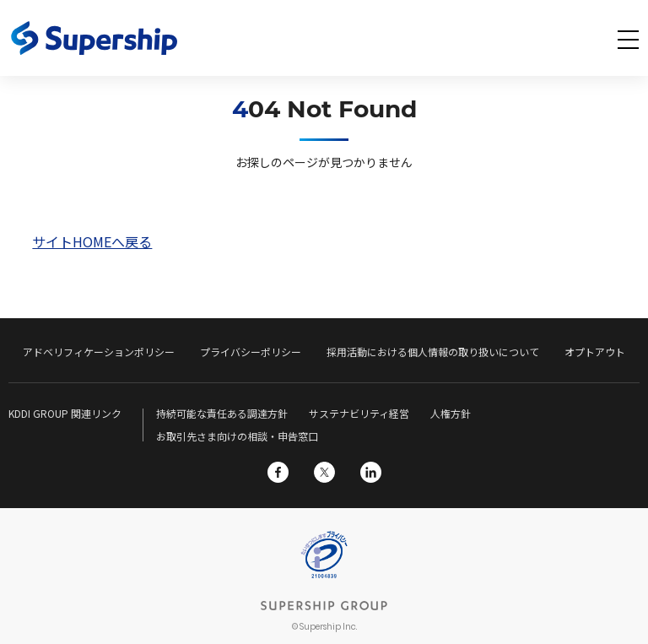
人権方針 (451, 413)
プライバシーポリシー (251, 352)
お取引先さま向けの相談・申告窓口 (237, 436)
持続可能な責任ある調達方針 (222, 413)
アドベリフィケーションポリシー (99, 352)
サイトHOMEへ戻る (92, 241)
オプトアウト (595, 352)
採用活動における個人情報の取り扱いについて (433, 352)
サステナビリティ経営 (359, 413)
